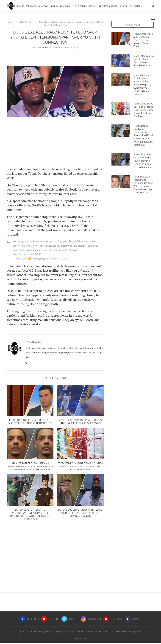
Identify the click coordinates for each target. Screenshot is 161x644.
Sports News (115, 6)
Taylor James (42, 49)
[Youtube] (50, 620)
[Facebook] (29, 620)
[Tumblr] (133, 620)
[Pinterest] (113, 620)
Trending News (45, 6)
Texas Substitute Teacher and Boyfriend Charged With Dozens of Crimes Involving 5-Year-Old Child (143, 177)
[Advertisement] (55, 143)
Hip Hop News (68, 6)
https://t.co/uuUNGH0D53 (27, 255)
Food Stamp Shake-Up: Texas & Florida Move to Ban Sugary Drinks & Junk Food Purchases (80, 468)
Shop (131, 6)
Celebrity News (92, 6)
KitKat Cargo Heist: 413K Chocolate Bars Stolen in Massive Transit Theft (144, 39)
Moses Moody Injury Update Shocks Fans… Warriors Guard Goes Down (144, 58)
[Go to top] (80, 640)
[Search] (153, 20)
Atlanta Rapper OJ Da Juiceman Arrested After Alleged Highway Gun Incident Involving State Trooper (30, 468)
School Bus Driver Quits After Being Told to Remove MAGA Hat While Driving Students (80, 514)
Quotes (142, 6)
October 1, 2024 (59, 260)
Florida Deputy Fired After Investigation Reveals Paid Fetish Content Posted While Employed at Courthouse (144, 130)
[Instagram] (91, 620)
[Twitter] (70, 620)
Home (27, 6)
